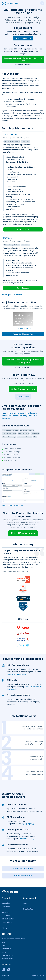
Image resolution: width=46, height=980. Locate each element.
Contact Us (6, 949)
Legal (4, 952)
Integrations (7, 922)
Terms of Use (7, 955)
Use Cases (6, 912)
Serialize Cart (10, 135)
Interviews (6, 906)
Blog (3, 942)
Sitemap (5, 975)
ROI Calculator (8, 919)
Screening (6, 903)
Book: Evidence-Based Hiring (13, 939)
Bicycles (8, 238)
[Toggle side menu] (42, 3)
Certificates (28, 909)
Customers (6, 916)
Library (26, 903)
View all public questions (13, 295)
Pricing (4, 928)
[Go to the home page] (10, 3)
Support (5, 945)
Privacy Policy (7, 959)
